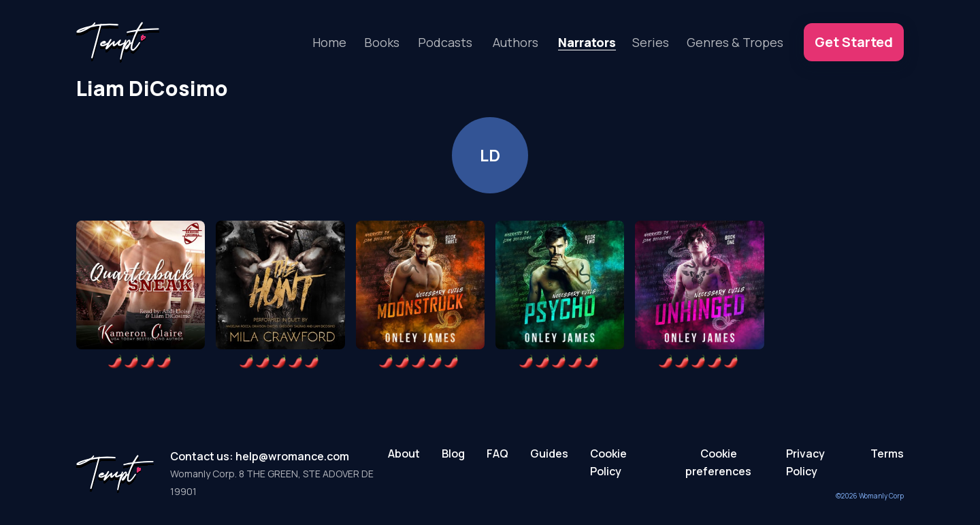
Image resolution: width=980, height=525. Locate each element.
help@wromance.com (292, 456)
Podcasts (445, 42)
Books (382, 42)
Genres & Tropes (735, 42)
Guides (549, 454)
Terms (887, 454)
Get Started (854, 42)
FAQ (497, 454)
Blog (453, 454)
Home (329, 42)
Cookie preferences (718, 462)
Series (651, 42)
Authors (516, 42)
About (404, 454)
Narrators (587, 42)
